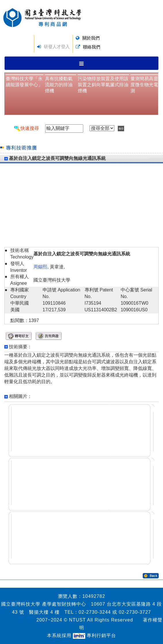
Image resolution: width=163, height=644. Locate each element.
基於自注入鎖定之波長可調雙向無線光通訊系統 (57, 158)
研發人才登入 (57, 47)
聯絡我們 (92, 47)
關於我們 (91, 38)
